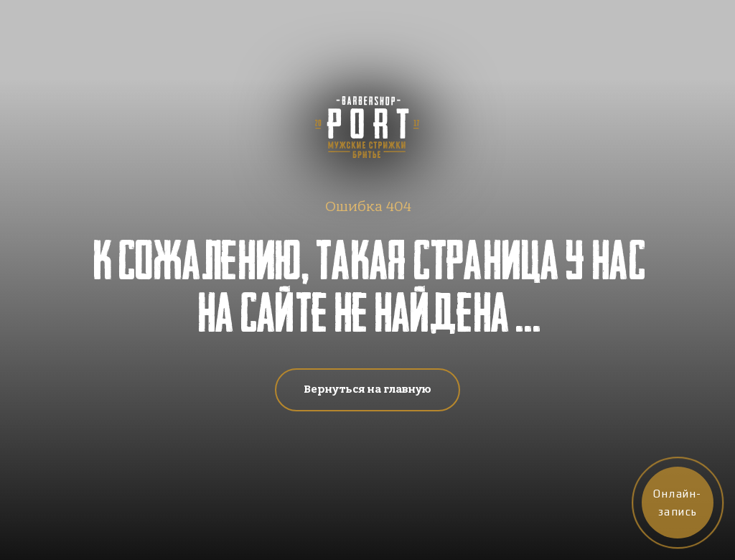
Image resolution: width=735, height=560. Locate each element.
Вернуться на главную (367, 389)
